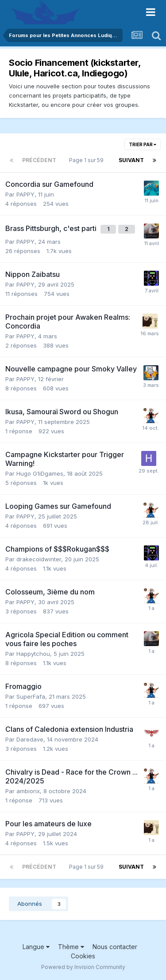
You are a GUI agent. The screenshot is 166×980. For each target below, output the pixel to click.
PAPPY (25, 194)
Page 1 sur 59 (88, 160)
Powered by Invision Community (83, 967)
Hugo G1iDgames (40, 473)
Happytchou (33, 654)
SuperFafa (31, 696)
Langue (36, 947)
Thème (71, 947)
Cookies (83, 956)
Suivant (131, 160)
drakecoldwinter (39, 559)
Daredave (30, 739)
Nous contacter (115, 947)
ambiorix (28, 791)
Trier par (143, 144)
